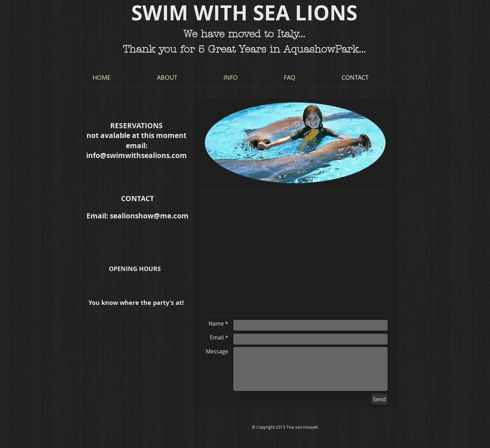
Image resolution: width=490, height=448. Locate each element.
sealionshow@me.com (149, 216)
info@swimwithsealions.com (136, 155)
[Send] (379, 399)
